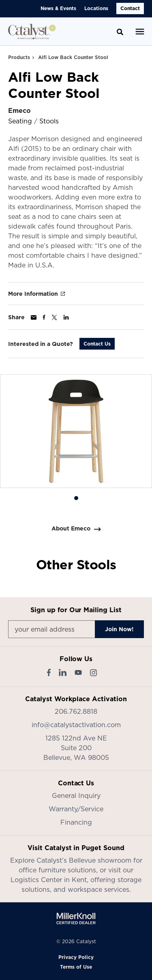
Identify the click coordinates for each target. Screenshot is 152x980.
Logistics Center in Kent (49, 880)
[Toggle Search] (120, 32)
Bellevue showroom (100, 860)
